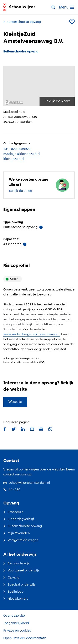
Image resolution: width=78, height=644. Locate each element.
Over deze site (14, 616)
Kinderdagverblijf (19, 519)
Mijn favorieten (17, 533)
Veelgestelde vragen (21, 540)
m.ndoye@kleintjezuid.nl (22, 154)
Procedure (13, 512)
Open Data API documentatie (25, 638)
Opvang (11, 578)
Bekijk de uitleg (21, 191)
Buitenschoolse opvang (22, 22)
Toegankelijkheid (16, 623)
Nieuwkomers (16, 599)
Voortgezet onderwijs (21, 571)
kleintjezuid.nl (14, 159)
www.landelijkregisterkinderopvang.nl (32, 334)
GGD (38, 359)
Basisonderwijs (16, 564)
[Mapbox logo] (14, 103)
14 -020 (12, 490)
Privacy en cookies (17, 631)
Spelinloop (13, 592)
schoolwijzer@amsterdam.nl (27, 483)
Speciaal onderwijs (19, 585)
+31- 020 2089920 (17, 149)
